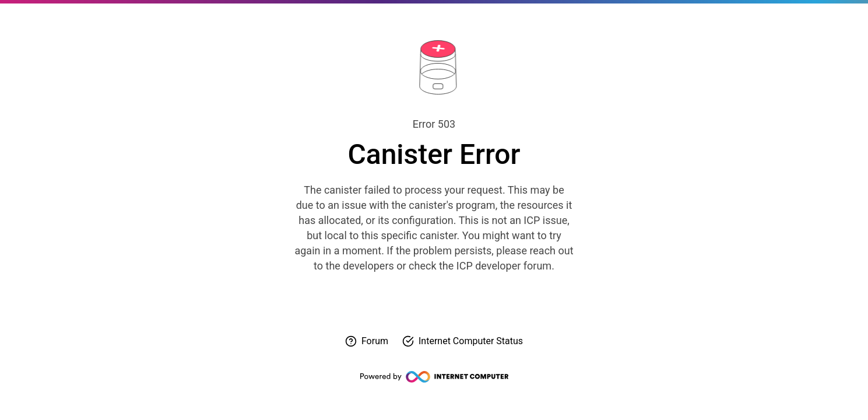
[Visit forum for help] (367, 341)
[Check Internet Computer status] (463, 341)
